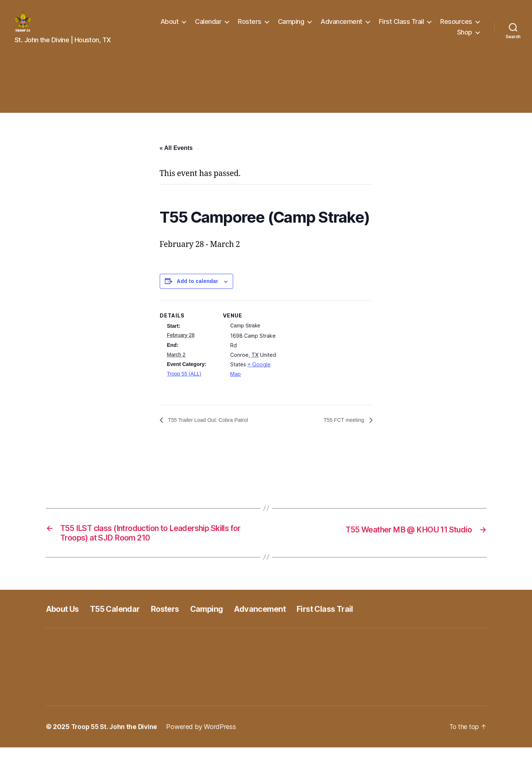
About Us (65, 622)
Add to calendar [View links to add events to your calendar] (198, 292)
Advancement (341, 27)
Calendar (208, 27)
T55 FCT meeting (342, 431)
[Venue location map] (325, 362)
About (170, 27)
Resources (456, 27)
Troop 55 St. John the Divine (116, 740)
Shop (465, 38)
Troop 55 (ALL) (184, 385)
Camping (291, 27)
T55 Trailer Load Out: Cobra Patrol (213, 431)
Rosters (250, 27)
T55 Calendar (123, 622)
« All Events (176, 159)
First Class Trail (401, 27)
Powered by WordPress (204, 740)
